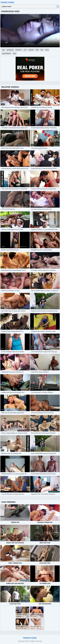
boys (15, 53)
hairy (47, 50)
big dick (31, 50)
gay (3, 50)
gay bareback (7, 53)
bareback (19, 50)
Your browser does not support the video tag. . (30, 31)
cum (25, 50)
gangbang (10, 50)
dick (37, 50)
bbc (42, 50)
